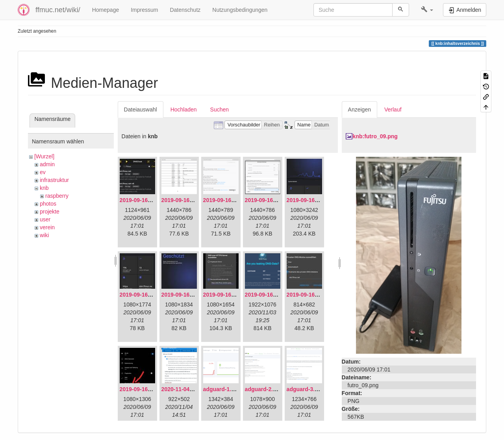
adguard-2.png (264, 389)
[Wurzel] (44, 156)
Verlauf (393, 110)
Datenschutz (185, 10)
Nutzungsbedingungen (240, 10)
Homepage (106, 10)
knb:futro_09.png (375, 136)
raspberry (57, 196)
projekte (50, 212)
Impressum (144, 10)
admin (47, 164)
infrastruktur (54, 180)
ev (43, 172)
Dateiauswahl (141, 110)
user (45, 219)
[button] (427, 10)
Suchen (220, 110)
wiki (44, 235)
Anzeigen (359, 110)
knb (44, 188)
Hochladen (184, 110)
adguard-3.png (306, 389)
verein (47, 227)
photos (48, 204)
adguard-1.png (222, 389)
